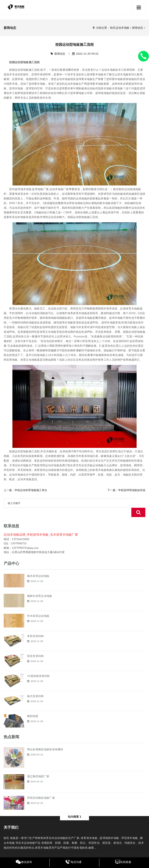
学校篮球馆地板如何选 (132, 490)
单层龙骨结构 (36, 627)
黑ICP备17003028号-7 (100, 852)
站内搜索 (74, 807)
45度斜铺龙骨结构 (39, 667)
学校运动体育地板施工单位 (31, 490)
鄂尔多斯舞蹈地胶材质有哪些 (45, 740)
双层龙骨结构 (36, 647)
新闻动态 (138, 28)
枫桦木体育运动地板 (40, 587)
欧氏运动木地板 (120, 28)
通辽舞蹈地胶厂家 (38, 767)
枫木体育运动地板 (38, 567)
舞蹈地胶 (33, 707)
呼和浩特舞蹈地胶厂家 (41, 788)
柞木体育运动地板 (38, 606)
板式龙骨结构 (36, 687)
